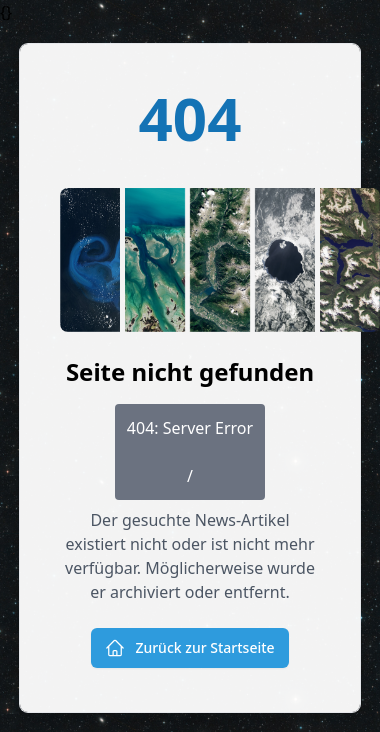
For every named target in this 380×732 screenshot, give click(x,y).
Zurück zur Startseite (189, 648)
